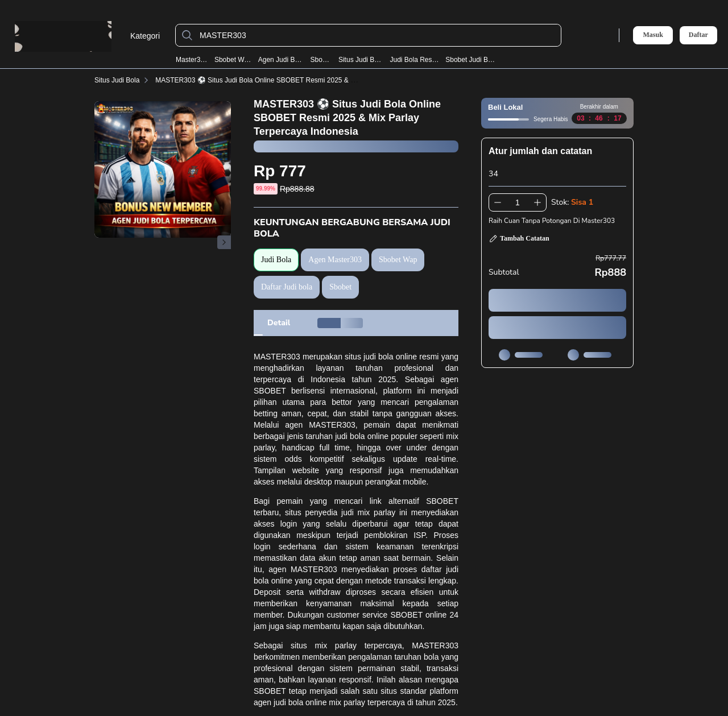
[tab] (279, 323)
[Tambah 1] (537, 202)
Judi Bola (276, 260)
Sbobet (321, 60)
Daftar (698, 35)
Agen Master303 (335, 260)
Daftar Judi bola (287, 287)
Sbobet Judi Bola (471, 60)
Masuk (653, 35)
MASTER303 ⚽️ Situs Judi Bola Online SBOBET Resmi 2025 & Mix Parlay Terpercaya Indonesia (302, 80)
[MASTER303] (377, 35)
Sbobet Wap (233, 60)
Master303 (192, 60)
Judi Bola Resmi (414, 60)
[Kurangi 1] (498, 202)
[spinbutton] (518, 202)
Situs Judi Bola (361, 60)
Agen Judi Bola (281, 60)
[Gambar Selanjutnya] (224, 242)
